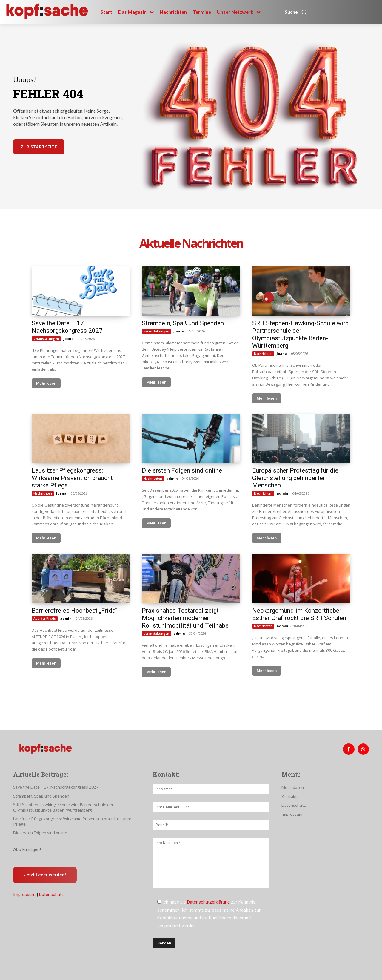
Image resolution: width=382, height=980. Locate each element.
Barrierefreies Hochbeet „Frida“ (74, 611)
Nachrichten (263, 354)
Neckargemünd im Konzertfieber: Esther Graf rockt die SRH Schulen (299, 614)
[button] (296, 12)
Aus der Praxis (45, 619)
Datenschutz (51, 895)
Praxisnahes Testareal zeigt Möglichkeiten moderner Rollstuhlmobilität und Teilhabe (185, 618)
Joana (68, 339)
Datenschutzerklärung (208, 902)
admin (172, 478)
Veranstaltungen (46, 339)
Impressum (24, 895)
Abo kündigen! (27, 849)
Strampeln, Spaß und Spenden (183, 323)
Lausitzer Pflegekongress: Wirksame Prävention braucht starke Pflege (72, 478)
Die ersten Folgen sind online (182, 470)
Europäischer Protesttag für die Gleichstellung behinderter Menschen (295, 478)
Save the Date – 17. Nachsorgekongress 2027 (67, 327)
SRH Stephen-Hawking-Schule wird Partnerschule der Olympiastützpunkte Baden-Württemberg (301, 334)
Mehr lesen (46, 383)
